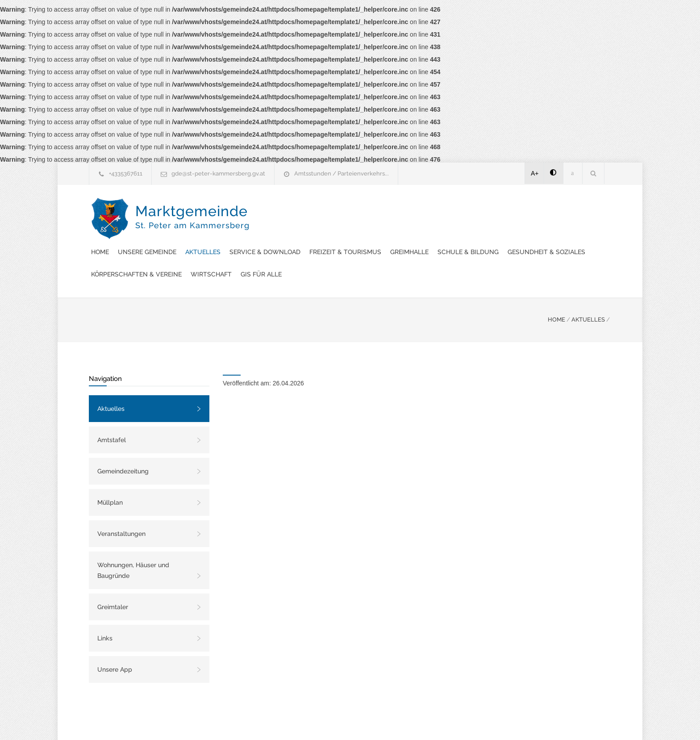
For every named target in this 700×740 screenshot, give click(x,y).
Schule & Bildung (289, 230)
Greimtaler (113, 585)
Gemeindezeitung (123, 449)
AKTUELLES (588, 297)
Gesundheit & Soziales (367, 230)
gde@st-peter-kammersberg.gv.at (218, 174)
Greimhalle (577, 207)
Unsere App (115, 647)
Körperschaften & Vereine (460, 230)
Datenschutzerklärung (466, 721)
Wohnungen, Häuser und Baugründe (133, 548)
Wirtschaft (535, 230)
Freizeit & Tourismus (513, 207)
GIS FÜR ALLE (279, 252)
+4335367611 (126, 174)
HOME (556, 297)
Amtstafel (112, 418)
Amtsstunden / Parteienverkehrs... (342, 174)
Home (267, 207)
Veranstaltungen (121, 511)
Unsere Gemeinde (315, 207)
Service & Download (432, 207)
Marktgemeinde (192, 228)
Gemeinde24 (275, 721)
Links (105, 616)
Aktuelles (370, 207)
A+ (535, 173)
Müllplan (110, 480)
